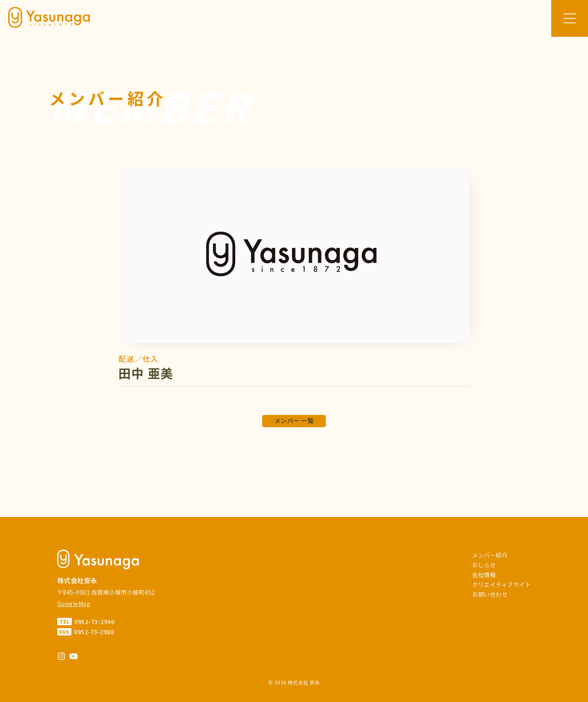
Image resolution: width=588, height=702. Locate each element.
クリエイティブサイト (501, 584)
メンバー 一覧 (294, 420)
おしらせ (484, 565)
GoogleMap (74, 604)
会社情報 (484, 575)
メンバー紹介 (490, 555)
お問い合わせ (490, 594)
